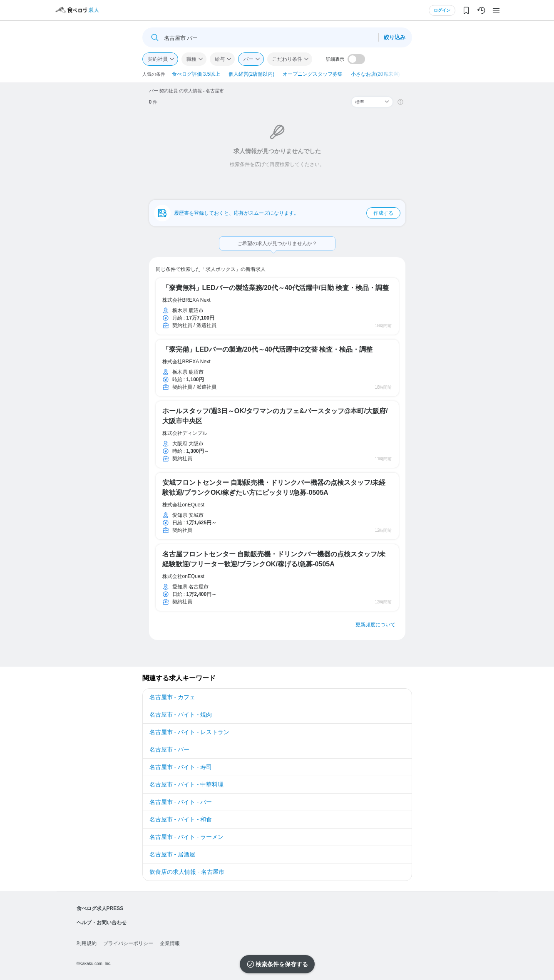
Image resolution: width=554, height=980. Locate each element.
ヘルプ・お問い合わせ (102, 923)
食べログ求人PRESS (100, 908)
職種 (191, 59)
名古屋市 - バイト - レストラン (190, 732)
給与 (220, 59)
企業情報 (170, 943)
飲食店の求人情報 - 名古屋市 (187, 872)
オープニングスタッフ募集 (313, 74)
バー (248, 59)
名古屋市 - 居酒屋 (172, 854)
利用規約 (87, 943)
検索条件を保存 (276, 964)
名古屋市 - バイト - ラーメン (187, 837)
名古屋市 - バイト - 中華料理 (187, 784)
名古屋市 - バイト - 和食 (181, 819)
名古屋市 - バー (169, 749)
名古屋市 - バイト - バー (181, 802)
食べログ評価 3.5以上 (196, 74)
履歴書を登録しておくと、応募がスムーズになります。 (287, 213)
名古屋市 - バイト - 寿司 (181, 767)
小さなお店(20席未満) (375, 74)
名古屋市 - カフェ (172, 697)
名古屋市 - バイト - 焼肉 (181, 715)
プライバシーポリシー (128, 943)
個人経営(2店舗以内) (252, 74)
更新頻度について (375, 625)
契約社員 (158, 59)
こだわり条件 (287, 59)
